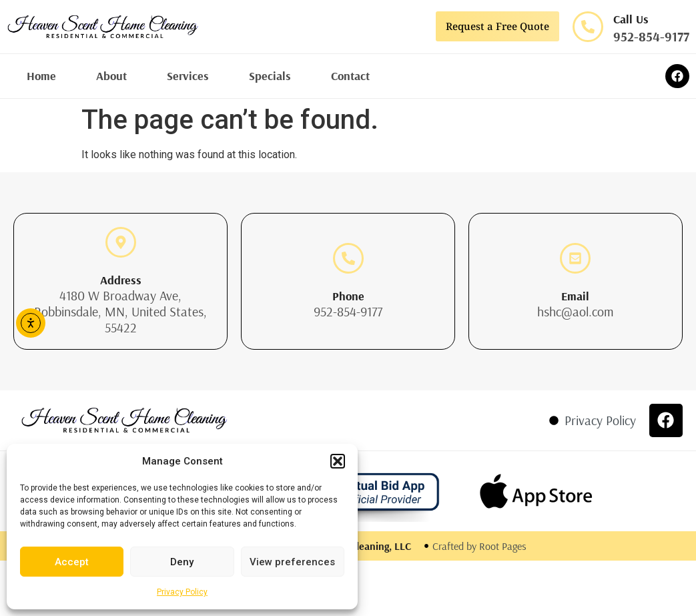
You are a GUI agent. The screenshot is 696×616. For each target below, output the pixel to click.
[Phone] (348, 258)
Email (575, 296)
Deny (182, 562)
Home (41, 76)
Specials (270, 76)
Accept (72, 562)
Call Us (631, 19)
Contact (350, 76)
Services (188, 76)
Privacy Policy (182, 592)
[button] (338, 461)
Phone (348, 296)
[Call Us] (588, 27)
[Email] (575, 258)
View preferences (292, 562)
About (111, 76)
